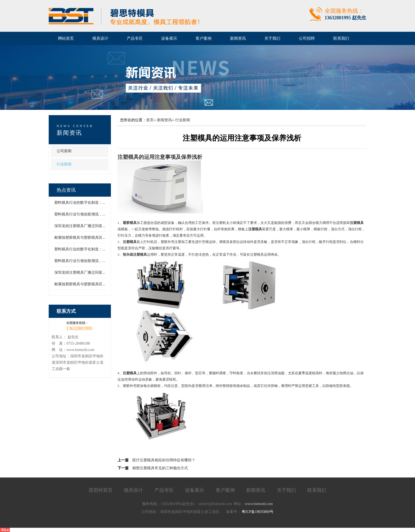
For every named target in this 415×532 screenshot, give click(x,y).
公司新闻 (64, 151)
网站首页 (66, 38)
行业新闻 (64, 164)
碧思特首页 (101, 490)
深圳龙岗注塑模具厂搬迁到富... (80, 226)
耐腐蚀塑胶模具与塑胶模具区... (80, 238)
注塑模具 (128, 157)
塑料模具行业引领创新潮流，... (80, 214)
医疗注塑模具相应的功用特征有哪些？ (164, 460)
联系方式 (66, 311)
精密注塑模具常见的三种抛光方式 (160, 468)
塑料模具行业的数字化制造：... (80, 203)
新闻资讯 (69, 133)
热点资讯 (66, 190)
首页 (150, 120)
